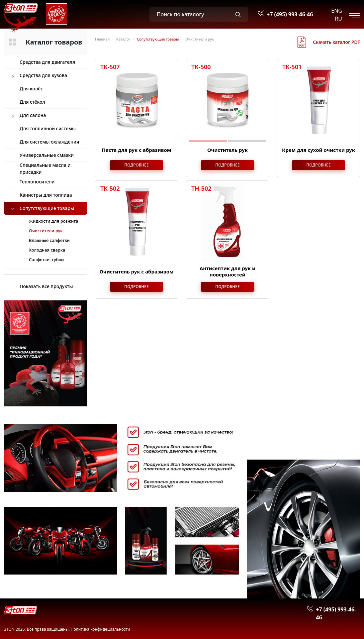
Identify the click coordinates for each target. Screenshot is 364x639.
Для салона (33, 115)
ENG (337, 11)
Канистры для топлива (46, 195)
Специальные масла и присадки (45, 168)
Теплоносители (37, 182)
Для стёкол (32, 102)
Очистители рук (200, 39)
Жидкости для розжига (54, 221)
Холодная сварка (47, 250)
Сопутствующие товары (47, 208)
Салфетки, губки (46, 260)
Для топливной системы (48, 128)
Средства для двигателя (47, 62)
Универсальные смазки (47, 155)
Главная (102, 39)
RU (338, 19)
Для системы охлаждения (49, 142)
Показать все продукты (46, 286)
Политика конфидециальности (100, 629)
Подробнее (136, 165)
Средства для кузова (43, 75)
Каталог (123, 39)
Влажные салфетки (49, 240)
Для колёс (31, 89)
